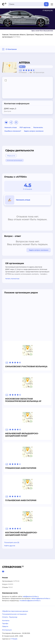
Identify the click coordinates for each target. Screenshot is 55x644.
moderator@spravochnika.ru (30, 601)
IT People (14, 639)
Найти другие (10, 546)
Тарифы (5, 623)
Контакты (6, 621)
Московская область (18, 35)
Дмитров (30, 35)
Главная (5, 35)
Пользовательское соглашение (14, 614)
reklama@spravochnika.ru (41, 598)
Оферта (5, 626)
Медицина (39, 35)
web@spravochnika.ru (31, 596)
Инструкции (7, 630)
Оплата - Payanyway (10, 617)
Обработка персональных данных (15, 611)
